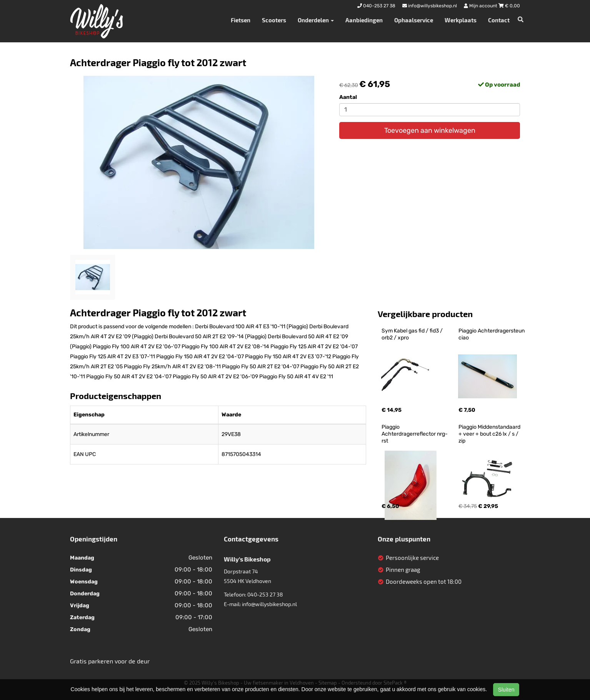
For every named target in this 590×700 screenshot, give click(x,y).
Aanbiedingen (364, 20)
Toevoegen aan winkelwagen (430, 130)
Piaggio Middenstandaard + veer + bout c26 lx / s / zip (490, 434)
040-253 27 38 (265, 594)
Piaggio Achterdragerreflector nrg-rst (415, 434)
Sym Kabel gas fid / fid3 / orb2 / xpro (413, 334)
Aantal (348, 97)
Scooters (274, 20)
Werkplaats (461, 20)
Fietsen (241, 20)
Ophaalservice (414, 20)
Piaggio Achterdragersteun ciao (492, 334)
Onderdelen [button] (316, 20)
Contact (499, 20)
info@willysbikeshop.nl (269, 604)
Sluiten (506, 690)
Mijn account (481, 6)
